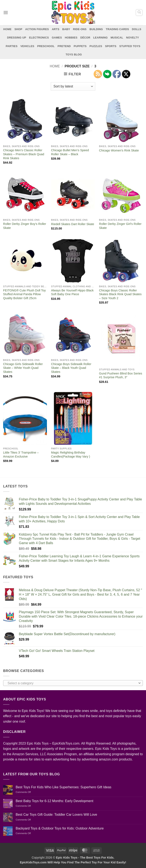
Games (57, 38)
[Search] (139, 13)
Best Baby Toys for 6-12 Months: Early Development (55, 801)
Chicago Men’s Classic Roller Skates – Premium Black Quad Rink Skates (24, 154)
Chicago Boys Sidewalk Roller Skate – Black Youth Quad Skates (71, 368)
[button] (6, 12)
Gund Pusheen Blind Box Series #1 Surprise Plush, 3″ (121, 375)
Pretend (64, 46)
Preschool (46, 46)
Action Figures (37, 29)
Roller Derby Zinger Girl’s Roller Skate (120, 226)
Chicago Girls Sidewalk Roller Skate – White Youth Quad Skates (23, 368)
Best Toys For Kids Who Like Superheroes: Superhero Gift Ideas (64, 787)
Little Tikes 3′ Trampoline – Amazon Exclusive (21, 455)
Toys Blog (74, 54)
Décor (85, 38)
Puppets (80, 46)
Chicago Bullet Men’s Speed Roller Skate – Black (70, 152)
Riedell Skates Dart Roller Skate (73, 224)
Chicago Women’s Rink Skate (119, 150)
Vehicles (27, 46)
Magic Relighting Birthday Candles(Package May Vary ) (71, 455)
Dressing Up (17, 38)
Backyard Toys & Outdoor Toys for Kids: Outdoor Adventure (60, 828)
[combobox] (73, 683)
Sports (111, 46)
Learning (100, 38)
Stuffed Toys (130, 46)
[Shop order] (73, 86)
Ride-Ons (80, 29)
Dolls (137, 29)
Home (7, 29)
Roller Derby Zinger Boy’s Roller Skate (25, 226)
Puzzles (96, 46)
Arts (56, 29)
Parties (12, 46)
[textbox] (72, 683)
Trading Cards (117, 29)
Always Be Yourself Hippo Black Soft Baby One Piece (72, 292)
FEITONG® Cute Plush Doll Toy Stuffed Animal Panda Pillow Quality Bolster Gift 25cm (25, 294)
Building (96, 29)
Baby (66, 29)
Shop (18, 29)
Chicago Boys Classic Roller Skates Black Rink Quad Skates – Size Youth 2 (120, 294)
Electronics (39, 38)
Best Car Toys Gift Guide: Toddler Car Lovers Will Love (56, 815)
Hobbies (71, 38)
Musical (117, 38)
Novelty (132, 38)
